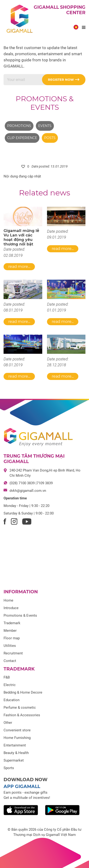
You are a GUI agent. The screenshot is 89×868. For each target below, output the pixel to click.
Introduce (11, 608)
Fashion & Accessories (22, 715)
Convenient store (17, 730)
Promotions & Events (45, 103)
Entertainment (15, 745)
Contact (10, 661)
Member (10, 631)
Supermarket (14, 760)
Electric (10, 685)
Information (21, 592)
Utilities (10, 646)
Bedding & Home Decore (23, 692)
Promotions (19, 126)
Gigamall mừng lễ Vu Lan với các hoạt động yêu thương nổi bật (21, 238)
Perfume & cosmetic (20, 708)
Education (12, 700)
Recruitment (13, 653)
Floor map (12, 638)
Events (45, 126)
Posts (50, 138)
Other (8, 723)
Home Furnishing (17, 738)
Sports (9, 768)
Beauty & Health (16, 753)
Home (8, 600)
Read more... (19, 267)
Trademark (12, 623)
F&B (7, 677)
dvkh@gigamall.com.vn (28, 491)
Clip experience (22, 138)
